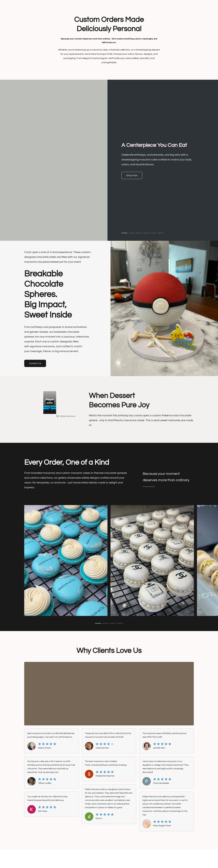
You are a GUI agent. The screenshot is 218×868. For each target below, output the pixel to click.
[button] (132, 175)
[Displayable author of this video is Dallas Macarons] (66, 416)
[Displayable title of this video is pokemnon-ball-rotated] (50, 403)
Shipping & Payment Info (112, 856)
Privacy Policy (91, 856)
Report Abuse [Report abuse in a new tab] (149, 856)
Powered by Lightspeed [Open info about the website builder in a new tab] (109, 861)
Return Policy (133, 856)
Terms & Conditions (72, 856)
